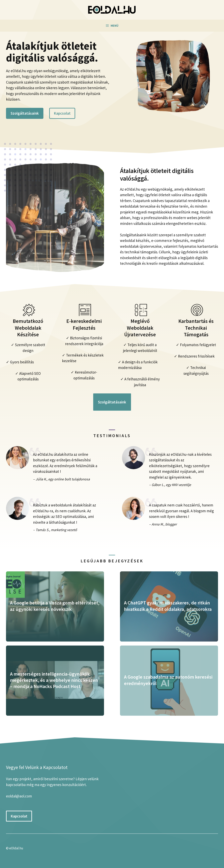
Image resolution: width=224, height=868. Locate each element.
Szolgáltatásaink (25, 113)
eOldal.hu (16, 848)
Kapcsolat (62, 113)
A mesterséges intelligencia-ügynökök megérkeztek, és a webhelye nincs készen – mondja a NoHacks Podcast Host (54, 680)
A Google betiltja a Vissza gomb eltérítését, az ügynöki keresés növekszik (55, 606)
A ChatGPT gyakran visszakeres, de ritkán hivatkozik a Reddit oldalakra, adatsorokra (168, 606)
